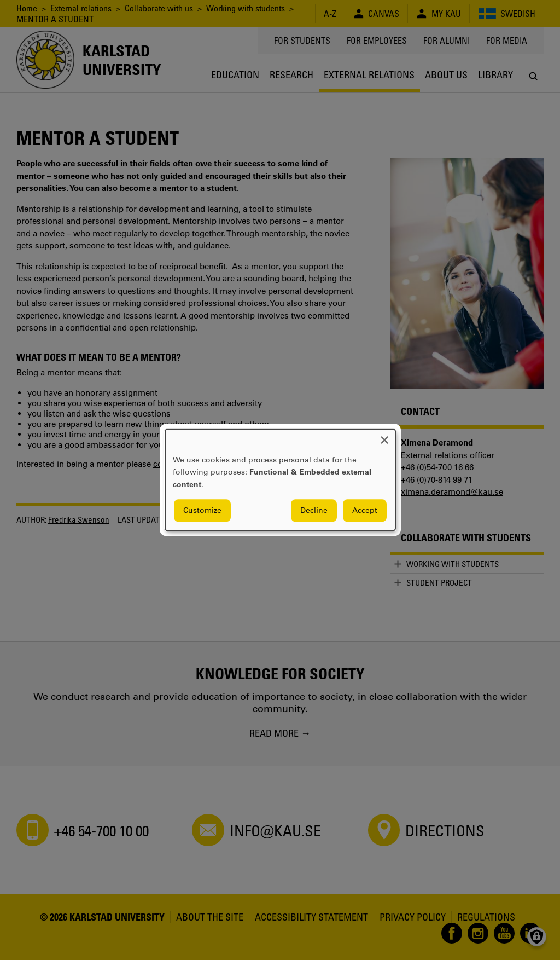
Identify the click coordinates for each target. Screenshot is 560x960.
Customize (202, 511)
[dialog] (280, 480)
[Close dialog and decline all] (384, 436)
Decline (314, 511)
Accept (365, 511)
